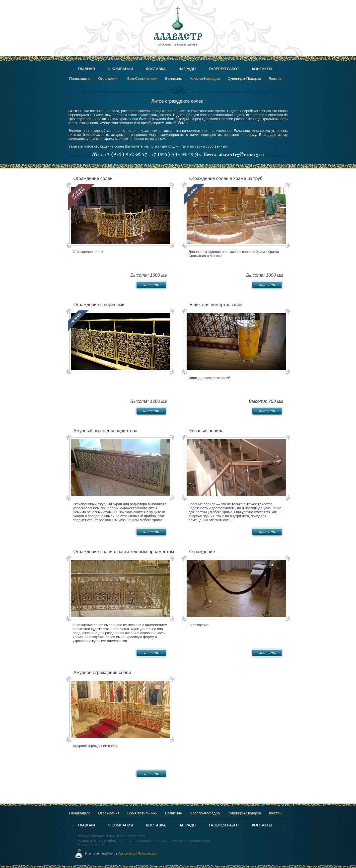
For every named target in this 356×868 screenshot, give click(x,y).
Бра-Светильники (142, 78)
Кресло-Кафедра (205, 78)
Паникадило (80, 78)
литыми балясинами (86, 135)
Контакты (262, 69)
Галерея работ (224, 69)
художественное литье (178, 26)
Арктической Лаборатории (138, 854)
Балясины (174, 78)
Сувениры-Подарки (244, 78)
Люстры (276, 78)
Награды (187, 69)
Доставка (156, 69)
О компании (120, 69)
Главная (87, 69)
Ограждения (109, 78)
